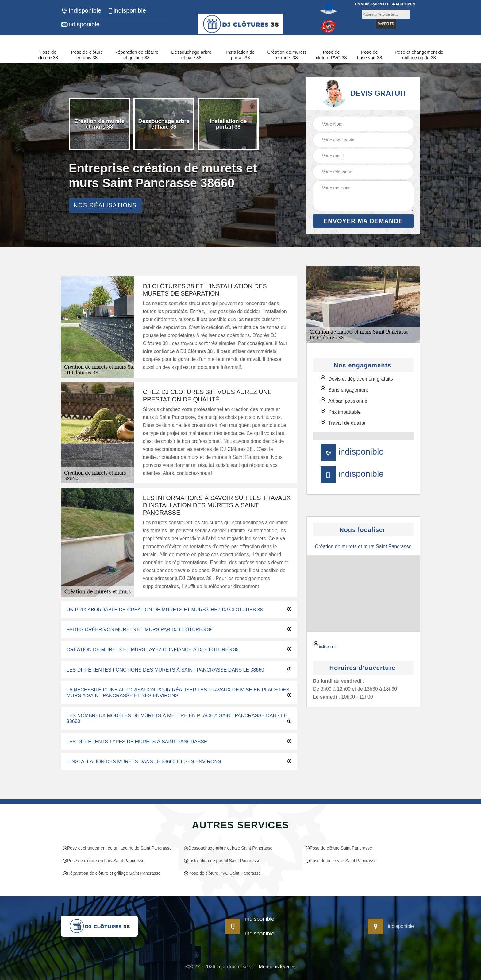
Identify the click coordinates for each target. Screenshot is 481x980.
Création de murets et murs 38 (287, 55)
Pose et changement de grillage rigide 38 (419, 55)
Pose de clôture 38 (48, 55)
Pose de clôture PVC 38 (331, 55)
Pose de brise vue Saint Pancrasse (341, 861)
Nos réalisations (105, 205)
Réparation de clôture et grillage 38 (136, 55)
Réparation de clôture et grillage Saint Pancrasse (112, 873)
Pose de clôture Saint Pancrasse (339, 848)
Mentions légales (277, 967)
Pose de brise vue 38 (370, 55)
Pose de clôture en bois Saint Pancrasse (104, 861)
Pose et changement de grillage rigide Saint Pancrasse (117, 848)
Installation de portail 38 (240, 55)
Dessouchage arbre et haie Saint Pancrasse (228, 848)
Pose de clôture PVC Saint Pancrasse (222, 873)
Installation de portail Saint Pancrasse (222, 861)
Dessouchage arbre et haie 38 (191, 55)
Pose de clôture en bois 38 (87, 55)
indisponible (81, 11)
